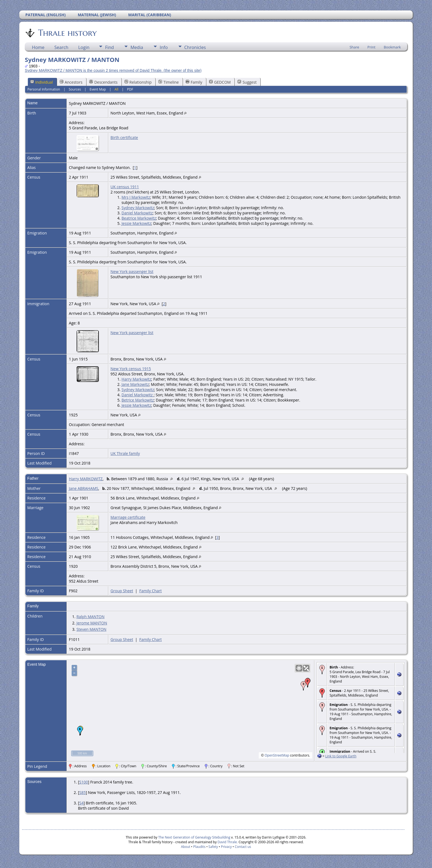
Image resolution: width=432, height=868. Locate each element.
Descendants (103, 82)
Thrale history (67, 33)
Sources (75, 89)
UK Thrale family (125, 453)
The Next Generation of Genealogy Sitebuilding (194, 837)
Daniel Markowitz (137, 213)
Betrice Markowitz (138, 400)
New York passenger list (132, 271)
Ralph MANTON (90, 617)
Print (372, 47)
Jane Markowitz (135, 384)
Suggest (247, 82)
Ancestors (71, 82)
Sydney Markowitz (138, 208)
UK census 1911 (125, 187)
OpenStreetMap (277, 755)
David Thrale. (227, 842)
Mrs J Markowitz (136, 197)
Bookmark (392, 47)
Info (164, 47)
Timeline (169, 82)
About (186, 847)
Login (84, 47)
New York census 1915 (131, 369)
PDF (130, 89)
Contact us (243, 847)
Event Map (98, 89)
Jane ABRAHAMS (83, 488)
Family (194, 82)
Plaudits (199, 847)
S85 (82, 792)
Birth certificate (124, 137)
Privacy (226, 847)
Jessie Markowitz (136, 223)
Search (61, 47)
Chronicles (195, 47)
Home (38, 47)
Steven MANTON (91, 629)
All (117, 89)
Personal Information (44, 89)
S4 (81, 803)
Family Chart (150, 591)
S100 (83, 782)
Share (354, 47)
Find (109, 47)
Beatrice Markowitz (139, 218)
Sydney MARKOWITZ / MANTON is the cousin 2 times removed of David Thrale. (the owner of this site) (113, 70)
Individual (42, 82)
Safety (213, 847)
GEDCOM (220, 82)
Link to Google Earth (341, 756)
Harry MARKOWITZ (86, 479)
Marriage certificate (128, 517)
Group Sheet (122, 591)
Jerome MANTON (92, 623)
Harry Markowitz (136, 379)
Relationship (138, 82)
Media (137, 47)
